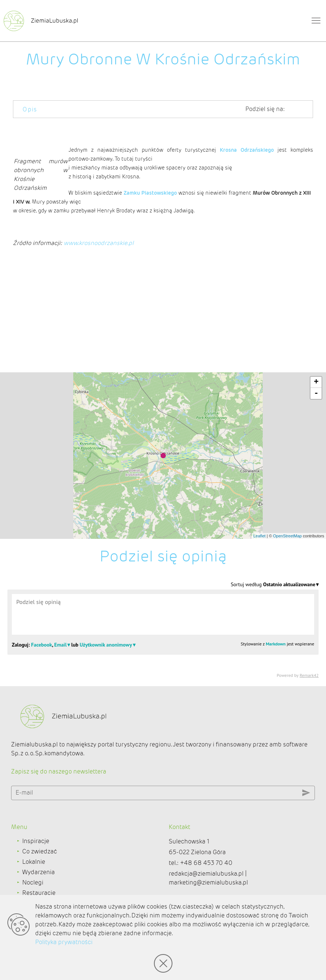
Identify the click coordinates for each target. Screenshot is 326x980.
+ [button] (316, 382)
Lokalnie (34, 862)
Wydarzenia (38, 872)
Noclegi (33, 882)
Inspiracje (36, 841)
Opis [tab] (30, 109)
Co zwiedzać (40, 851)
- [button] (316, 393)
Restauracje (39, 893)
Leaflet (260, 536)
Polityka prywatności (64, 942)
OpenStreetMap (288, 536)
